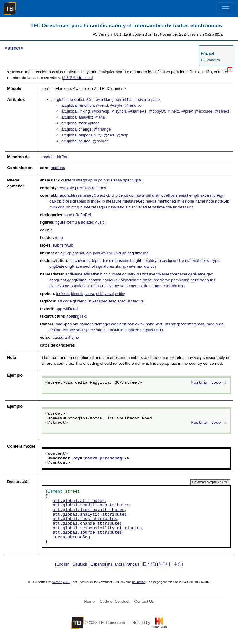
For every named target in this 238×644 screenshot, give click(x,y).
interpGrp (84, 180)
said (121, 207)
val (142, 301)
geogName (77, 280)
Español (98, 564)
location (95, 280)
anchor (78, 253)
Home (89, 601)
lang (68, 215)
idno (59, 237)
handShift (154, 324)
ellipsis (172, 195)
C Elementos (211, 60)
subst (101, 330)
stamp (121, 266)
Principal (207, 53)
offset (148, 280)
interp (70, 180)
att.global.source (76, 141)
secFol (89, 266)
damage (86, 324)
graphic (79, 201)
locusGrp (176, 260)
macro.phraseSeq (104, 458)
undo (159, 330)
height (136, 260)
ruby (112, 207)
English (63, 564)
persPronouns (203, 280)
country (129, 274)
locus (162, 260)
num (53, 207)
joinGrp (99, 253)
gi (74, 301)
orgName (162, 280)
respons (99, 188)
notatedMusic (93, 222)
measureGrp (133, 201)
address (58, 168)
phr (106, 180)
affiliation (91, 274)
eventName (159, 274)
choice (117, 195)
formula (73, 222)
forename (179, 274)
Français (132, 564)
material (192, 260)
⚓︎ (225, 383)
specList (125, 301)
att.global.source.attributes (87, 533)
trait (181, 286)
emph (194, 195)
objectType (210, 260)
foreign (218, 195)
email (183, 195)
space (90, 330)
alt (57, 253)
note (210, 201)
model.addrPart (55, 157)
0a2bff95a (139, 582)
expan (206, 195)
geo (210, 274)
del (148, 195)
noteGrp (222, 201)
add (63, 195)
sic (128, 207)
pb (68, 207)
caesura (60, 337)
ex (137, 324)
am (76, 324)
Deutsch (80, 564)
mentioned (167, 201)
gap (53, 201)
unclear (179, 207)
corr (132, 195)
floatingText (77, 316)
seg (131, 253)
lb (103, 201)
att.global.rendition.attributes (91, 505)
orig (61, 207)
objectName (131, 280)
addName (74, 274)
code (68, 301)
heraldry (149, 260)
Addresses (77, 78)
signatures (105, 266)
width (151, 266)
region (95, 286)
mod (211, 324)
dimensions (119, 260)
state (144, 286)
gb (59, 201)
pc (100, 180)
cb (108, 195)
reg (100, 207)
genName (197, 274)
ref (94, 207)
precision (83, 188)
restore (55, 330)
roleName (110, 286)
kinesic (77, 294)
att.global (59, 99)
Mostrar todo (206, 383)
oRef (77, 215)
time (161, 207)
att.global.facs (74, 123)
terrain (171, 286)
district (142, 274)
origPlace (74, 266)
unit (190, 207)
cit (126, 195)
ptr (74, 207)
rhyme (73, 337)
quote (85, 207)
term (152, 207)
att (60, 301)
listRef (92, 301)
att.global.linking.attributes (89, 510)
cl (62, 180)
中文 (178, 564)
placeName (59, 286)
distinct (158, 195)
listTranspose (175, 324)
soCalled (139, 207)
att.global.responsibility (81, 135)
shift (100, 294)
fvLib (69, 245)
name (200, 201)
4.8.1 (66, 582)
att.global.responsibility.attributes (97, 528)
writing (121, 294)
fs (62, 245)
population (79, 286)
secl (80, 330)
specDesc (108, 301)
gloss (67, 201)
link (110, 253)
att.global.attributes (79, 501)
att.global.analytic (77, 117)
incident (63, 294)
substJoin (115, 330)
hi (89, 201)
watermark (136, 266)
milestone (186, 201)
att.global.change (76, 129)
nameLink (111, 280)
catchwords (79, 260)
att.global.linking (76, 111)
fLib (56, 245)
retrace (69, 330)
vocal (109, 294)
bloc (104, 274)
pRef (87, 215)
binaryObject (94, 195)
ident (81, 301)
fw (142, 324)
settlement (129, 286)
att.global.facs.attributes (85, 519)
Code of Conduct (114, 601)
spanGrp (131, 180)
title (169, 207)
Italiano (115, 564)
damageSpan (107, 324)
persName (180, 280)
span (118, 180)
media (151, 201)
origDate (57, 266)
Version (57, 582)
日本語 (149, 564)
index (96, 201)
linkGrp (120, 253)
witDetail (71, 309)
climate (115, 274)
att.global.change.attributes (87, 524)
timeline (142, 253)
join (89, 253)
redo (220, 324)
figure (60, 222)
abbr (55, 195)
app (59, 309)
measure (114, 201)
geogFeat (58, 280)
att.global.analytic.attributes (90, 515)
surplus (147, 330)
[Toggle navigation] (226, 9)
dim (105, 260)
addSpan (64, 324)
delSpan (127, 324)
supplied (132, 330)
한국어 (164, 564)
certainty (66, 188)
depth (96, 260)
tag (136, 301)
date (141, 195)
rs (106, 207)
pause (90, 294)
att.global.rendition (78, 105)
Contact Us (144, 601)
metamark (197, 324)
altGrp (66, 253)
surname (157, 286)
